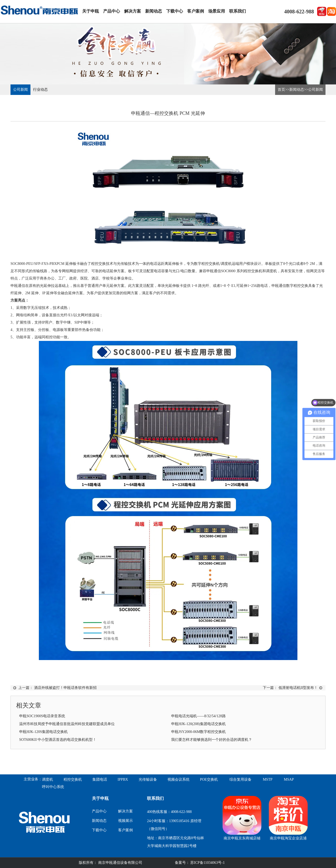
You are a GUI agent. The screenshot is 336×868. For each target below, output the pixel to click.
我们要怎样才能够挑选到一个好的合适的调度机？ (212, 740)
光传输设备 (148, 779)
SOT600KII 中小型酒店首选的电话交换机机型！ (58, 740)
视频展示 (125, 821)
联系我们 (238, 11)
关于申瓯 (91, 11)
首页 (281, 90)
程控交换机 (73, 779)
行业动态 (40, 90)
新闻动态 (154, 11)
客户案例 (196, 11)
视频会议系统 (178, 779)
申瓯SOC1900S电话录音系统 (42, 716)
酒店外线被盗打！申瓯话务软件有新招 (65, 688)
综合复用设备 (240, 779)
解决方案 (133, 11)
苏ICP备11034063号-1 (207, 863)
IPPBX (123, 779)
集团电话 (100, 779)
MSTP (268, 779)
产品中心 (112, 11)
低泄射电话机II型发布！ (298, 688)
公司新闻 (20, 90)
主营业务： (33, 779)
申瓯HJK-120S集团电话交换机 (43, 732)
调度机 (48, 779)
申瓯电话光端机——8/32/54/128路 (198, 716)
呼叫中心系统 (53, 787)
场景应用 (217, 11)
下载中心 (175, 11)
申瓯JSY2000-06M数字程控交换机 (198, 732)
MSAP (289, 779)
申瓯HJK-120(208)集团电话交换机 (198, 724)
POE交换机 (209, 779)
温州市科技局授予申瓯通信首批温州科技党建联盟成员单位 (67, 724)
